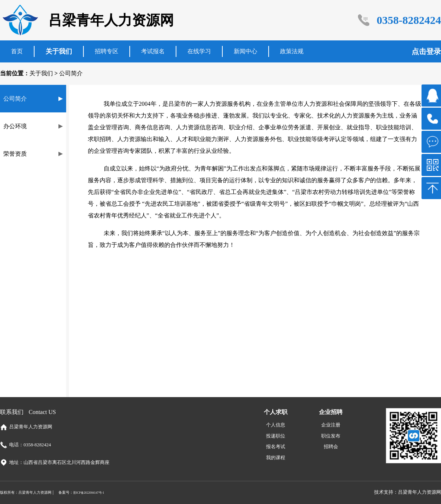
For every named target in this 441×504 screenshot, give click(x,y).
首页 (17, 51)
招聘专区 (107, 51)
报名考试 (276, 447)
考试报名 (153, 51)
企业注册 (331, 425)
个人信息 (276, 425)
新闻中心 (245, 51)
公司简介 (71, 73)
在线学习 (199, 51)
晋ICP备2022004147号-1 (89, 493)
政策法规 (292, 51)
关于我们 (59, 51)
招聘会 (331, 447)
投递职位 (276, 436)
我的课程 (276, 458)
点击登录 (426, 51)
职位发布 (331, 436)
